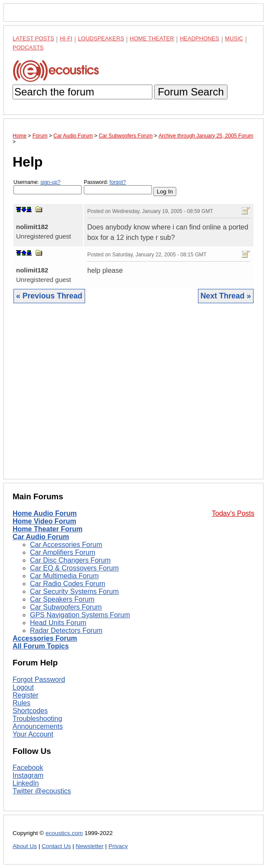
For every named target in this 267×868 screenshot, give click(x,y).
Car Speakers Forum (62, 599)
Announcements (38, 726)
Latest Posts (33, 38)
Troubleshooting (37, 719)
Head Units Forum (58, 623)
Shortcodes (30, 711)
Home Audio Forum (45, 513)
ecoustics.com (64, 833)
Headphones (199, 38)
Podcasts (28, 47)
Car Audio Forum (41, 537)
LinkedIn (26, 783)
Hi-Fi (66, 38)
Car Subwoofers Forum (66, 607)
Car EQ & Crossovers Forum (74, 568)
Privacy (118, 846)
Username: (48, 187)
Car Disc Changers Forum (70, 560)
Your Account (33, 734)
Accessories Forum (45, 638)
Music (234, 38)
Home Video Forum (44, 521)
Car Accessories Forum (66, 545)
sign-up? (50, 182)
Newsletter (89, 846)
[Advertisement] (133, 398)
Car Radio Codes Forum (68, 584)
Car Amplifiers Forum (63, 552)
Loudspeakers (101, 38)
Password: (118, 187)
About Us (25, 846)
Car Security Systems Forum (74, 591)
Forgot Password (39, 680)
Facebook (28, 768)
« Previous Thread (49, 296)
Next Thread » (226, 296)
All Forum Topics (41, 646)
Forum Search (191, 92)
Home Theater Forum (48, 529)
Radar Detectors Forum (66, 631)
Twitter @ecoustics (42, 791)
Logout (23, 687)
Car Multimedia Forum (64, 576)
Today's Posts (233, 513)
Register (26, 695)
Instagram (28, 775)
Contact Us (56, 846)
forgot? (117, 182)
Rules (21, 703)
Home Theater (152, 38)
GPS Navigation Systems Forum (80, 615)
